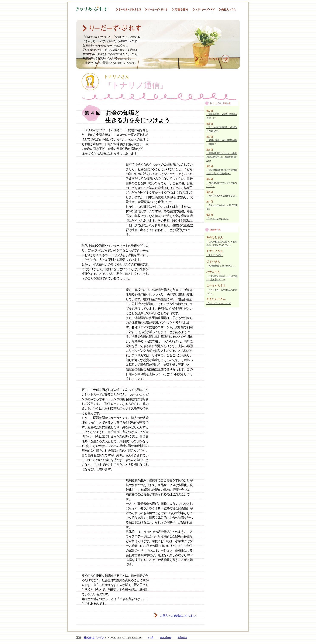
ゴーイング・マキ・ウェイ (219, 303)
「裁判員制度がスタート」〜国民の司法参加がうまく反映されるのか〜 (222, 157)
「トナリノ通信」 (215, 255)
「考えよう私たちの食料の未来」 (222, 196)
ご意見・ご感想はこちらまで (178, 616)
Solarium (182, 637)
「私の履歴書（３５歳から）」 (221, 266)
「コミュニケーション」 (218, 218)
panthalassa (165, 637)
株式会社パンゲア (94, 638)
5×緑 (150, 638)
